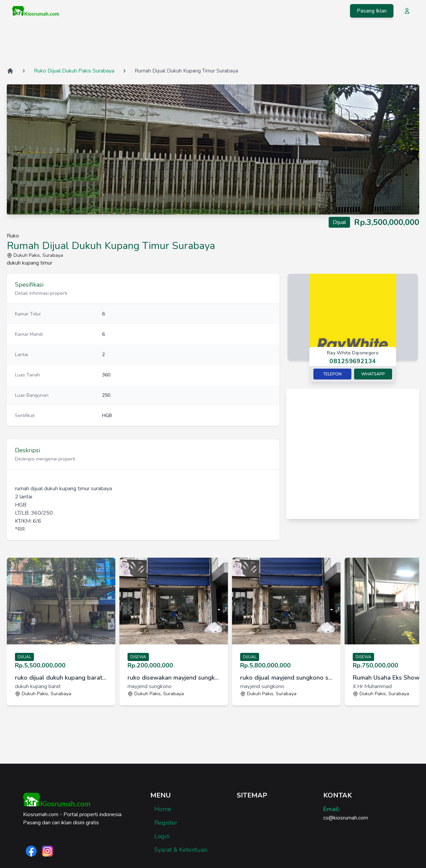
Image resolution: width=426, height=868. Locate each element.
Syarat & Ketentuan (181, 850)
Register (166, 823)
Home (163, 809)
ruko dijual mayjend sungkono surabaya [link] (286, 678)
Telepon (332, 374)
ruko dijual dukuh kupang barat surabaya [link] (61, 678)
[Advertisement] (213, 44)
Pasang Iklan (372, 11)
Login (162, 836)
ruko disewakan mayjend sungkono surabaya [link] (174, 678)
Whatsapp (373, 374)
